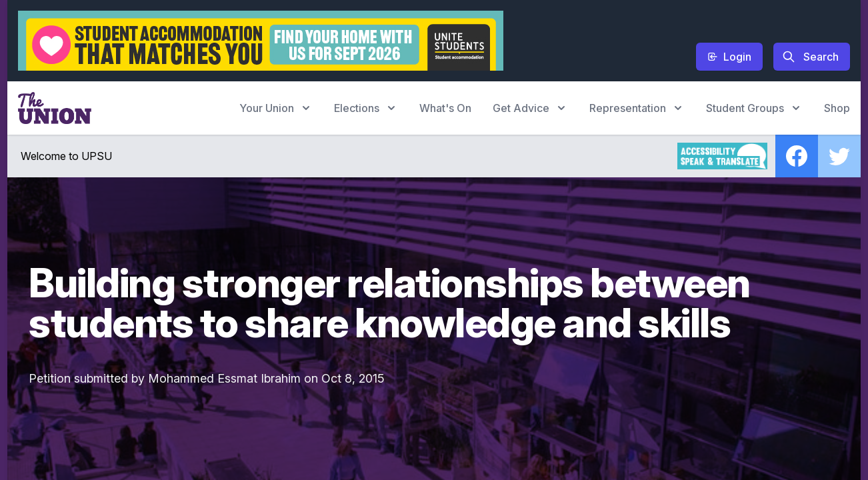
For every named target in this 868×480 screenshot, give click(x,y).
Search (810, 57)
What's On (445, 108)
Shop (837, 108)
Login (729, 57)
